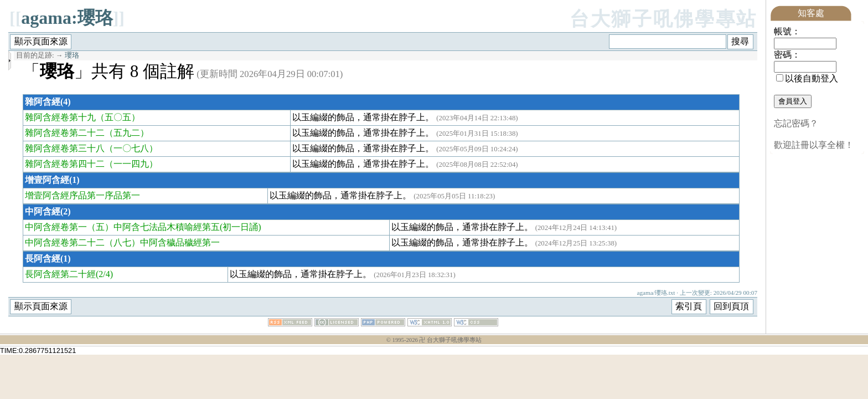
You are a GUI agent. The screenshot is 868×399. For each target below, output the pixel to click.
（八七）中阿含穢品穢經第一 (162, 242)
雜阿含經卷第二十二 (65, 133)
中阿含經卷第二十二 (65, 242)
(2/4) (104, 274)
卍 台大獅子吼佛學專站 (450, 340)
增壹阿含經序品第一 (65, 195)
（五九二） (127, 133)
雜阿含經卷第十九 (60, 117)
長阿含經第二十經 (60, 274)
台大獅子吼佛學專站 (663, 19)
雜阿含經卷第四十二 (65, 164)
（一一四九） (131, 164)
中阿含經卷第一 (56, 227)
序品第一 (122, 195)
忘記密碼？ (796, 123)
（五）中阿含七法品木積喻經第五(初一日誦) (174, 227)
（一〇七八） (131, 148)
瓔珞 (72, 55)
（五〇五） (118, 117)
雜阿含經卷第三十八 (65, 148)
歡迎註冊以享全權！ (814, 145)
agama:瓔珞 (67, 18)
